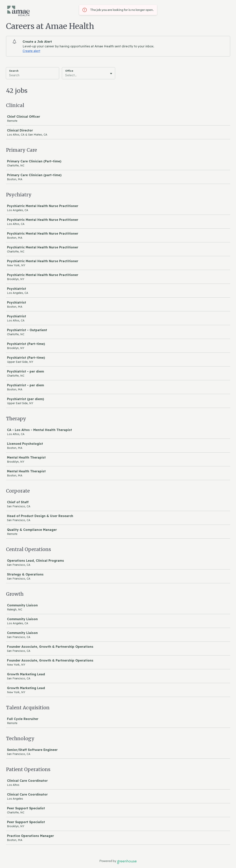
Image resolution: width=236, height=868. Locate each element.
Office (69, 71)
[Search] (32, 76)
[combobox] (66, 75)
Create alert (31, 51)
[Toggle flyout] (111, 74)
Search (14, 71)
